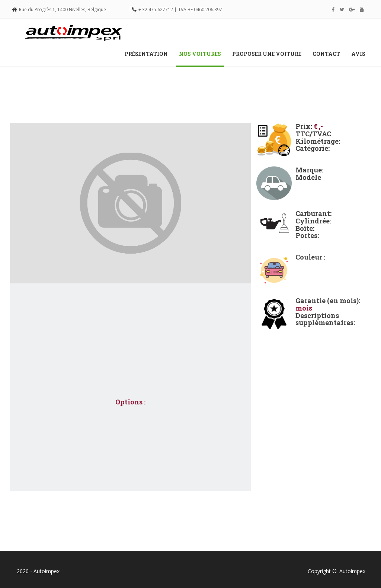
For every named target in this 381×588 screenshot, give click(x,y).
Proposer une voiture (267, 54)
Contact (326, 54)
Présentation (146, 54)
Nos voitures (203, 54)
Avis (358, 54)
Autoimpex (352, 571)
